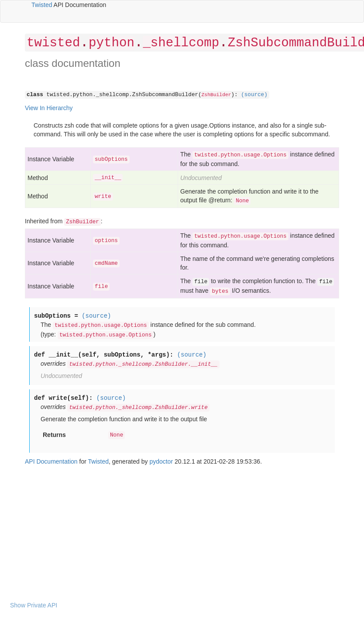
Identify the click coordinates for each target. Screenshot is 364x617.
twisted (53, 43)
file (101, 287)
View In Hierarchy (49, 108)
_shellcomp (181, 43)
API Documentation (51, 461)
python (112, 43)
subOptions (111, 159)
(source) (254, 95)
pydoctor (161, 461)
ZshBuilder (216, 95)
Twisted (42, 5)
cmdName (106, 263)
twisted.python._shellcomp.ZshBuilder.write (138, 408)
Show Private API (34, 605)
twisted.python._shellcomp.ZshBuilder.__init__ (143, 364)
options (106, 241)
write (103, 197)
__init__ (108, 178)
